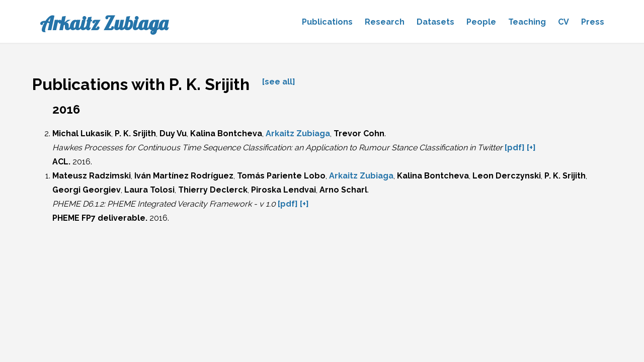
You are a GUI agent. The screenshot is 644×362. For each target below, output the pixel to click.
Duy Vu (173, 133)
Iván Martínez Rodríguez (184, 176)
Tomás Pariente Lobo (281, 176)
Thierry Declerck (213, 190)
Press (593, 22)
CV (563, 22)
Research (385, 22)
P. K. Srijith (135, 133)
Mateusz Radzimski (92, 176)
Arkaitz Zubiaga (104, 23)
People (481, 22)
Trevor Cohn (359, 133)
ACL (60, 162)
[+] (531, 148)
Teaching (527, 22)
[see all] (279, 82)
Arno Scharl (343, 190)
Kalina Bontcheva (226, 133)
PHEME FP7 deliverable (99, 218)
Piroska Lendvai (284, 190)
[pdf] (515, 148)
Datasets (435, 22)
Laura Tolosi (149, 190)
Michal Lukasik (82, 133)
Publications (327, 22)
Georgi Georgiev (87, 190)
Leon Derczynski (507, 176)
